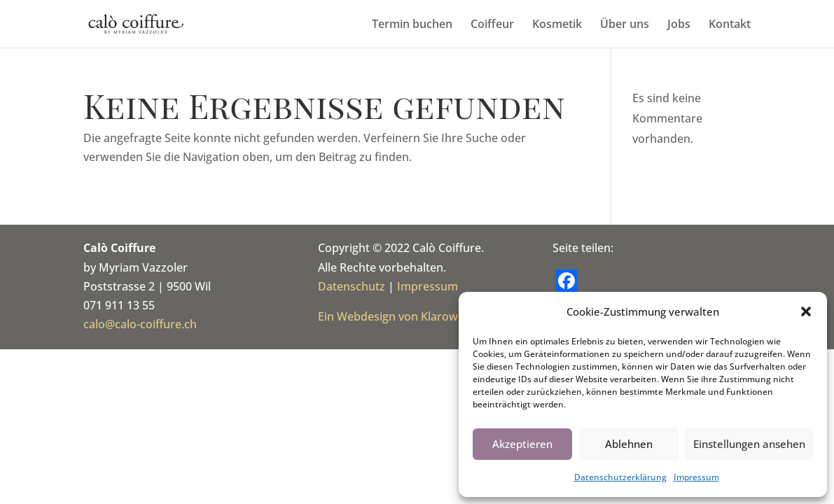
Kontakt (730, 25)
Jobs (679, 25)
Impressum (696, 477)
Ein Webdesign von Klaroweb (395, 316)
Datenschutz (352, 286)
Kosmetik (557, 25)
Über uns (625, 25)
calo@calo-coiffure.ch (140, 324)
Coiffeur (492, 25)
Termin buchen (412, 25)
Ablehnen (629, 444)
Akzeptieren (522, 444)
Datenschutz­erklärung (620, 477)
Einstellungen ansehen (749, 444)
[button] (806, 311)
